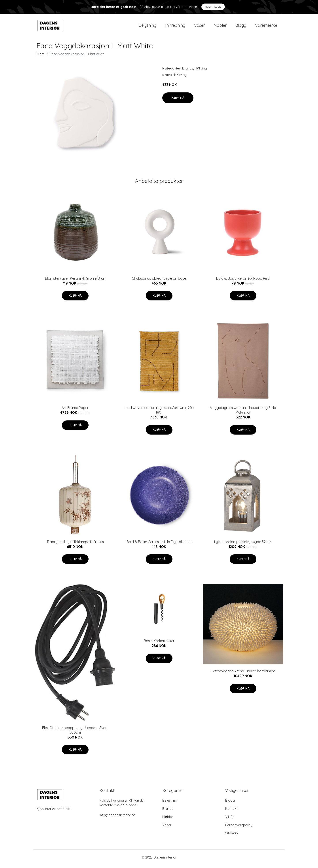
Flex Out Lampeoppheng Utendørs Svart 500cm (75, 733)
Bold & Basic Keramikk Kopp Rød (243, 281)
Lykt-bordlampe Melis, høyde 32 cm (243, 545)
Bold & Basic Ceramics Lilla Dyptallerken (159, 545)
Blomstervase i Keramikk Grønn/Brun (75, 281)
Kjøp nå (178, 101)
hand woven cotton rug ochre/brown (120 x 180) (159, 413)
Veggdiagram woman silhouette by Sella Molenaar (243, 413)
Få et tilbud (213, 7)
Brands (188, 71)
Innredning (175, 27)
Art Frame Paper (75, 411)
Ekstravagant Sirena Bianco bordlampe (243, 674)
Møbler (220, 27)
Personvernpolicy (239, 828)
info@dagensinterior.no (117, 818)
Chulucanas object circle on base (159, 281)
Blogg (241, 27)
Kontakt (231, 812)
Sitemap (232, 836)
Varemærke (266, 27)
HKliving (201, 71)
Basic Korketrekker (159, 644)
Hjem (40, 57)
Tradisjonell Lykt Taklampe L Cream (75, 545)
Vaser (199, 27)
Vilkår (230, 820)
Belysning (148, 27)
